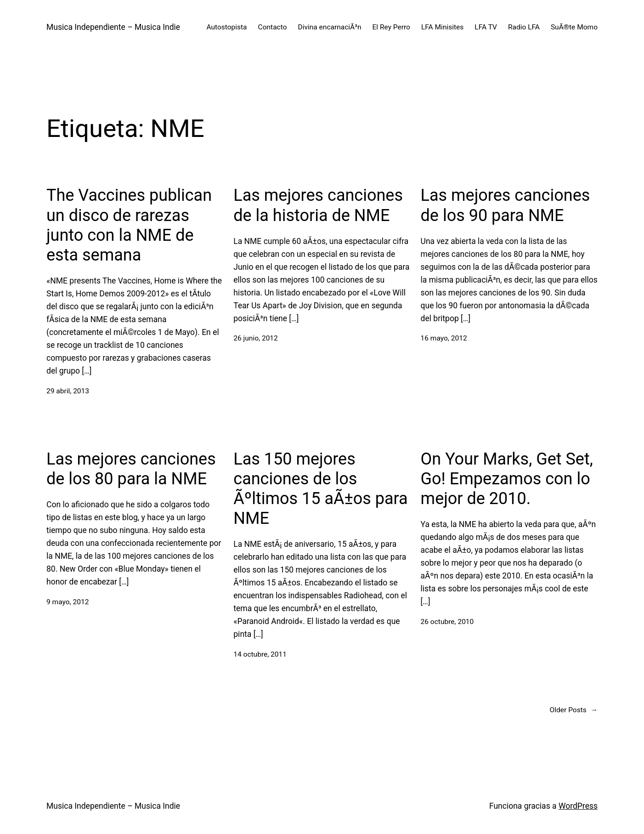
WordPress (578, 806)
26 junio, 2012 (256, 338)
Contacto (273, 27)
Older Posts (574, 710)
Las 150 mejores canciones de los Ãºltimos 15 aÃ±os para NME (320, 489)
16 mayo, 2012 (444, 338)
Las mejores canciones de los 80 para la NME (131, 469)
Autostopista (226, 27)
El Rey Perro (391, 27)
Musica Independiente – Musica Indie (113, 27)
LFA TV (486, 27)
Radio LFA (524, 27)
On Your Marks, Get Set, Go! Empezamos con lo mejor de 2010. (507, 479)
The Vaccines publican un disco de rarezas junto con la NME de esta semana (129, 225)
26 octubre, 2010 (447, 622)
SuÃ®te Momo (574, 27)
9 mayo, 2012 (68, 602)
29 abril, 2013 (68, 391)
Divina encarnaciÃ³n (330, 27)
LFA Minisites (442, 27)
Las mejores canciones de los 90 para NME (506, 205)
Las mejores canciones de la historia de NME (318, 205)
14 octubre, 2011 (260, 654)
